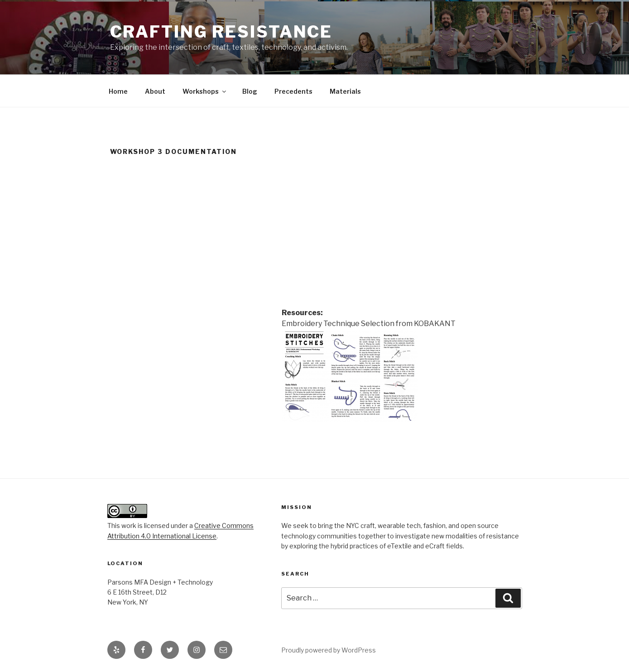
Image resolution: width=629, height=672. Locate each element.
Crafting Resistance (221, 32)
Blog (250, 91)
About (155, 91)
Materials (345, 91)
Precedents (293, 91)
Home (118, 91)
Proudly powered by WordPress (329, 650)
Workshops (205, 91)
